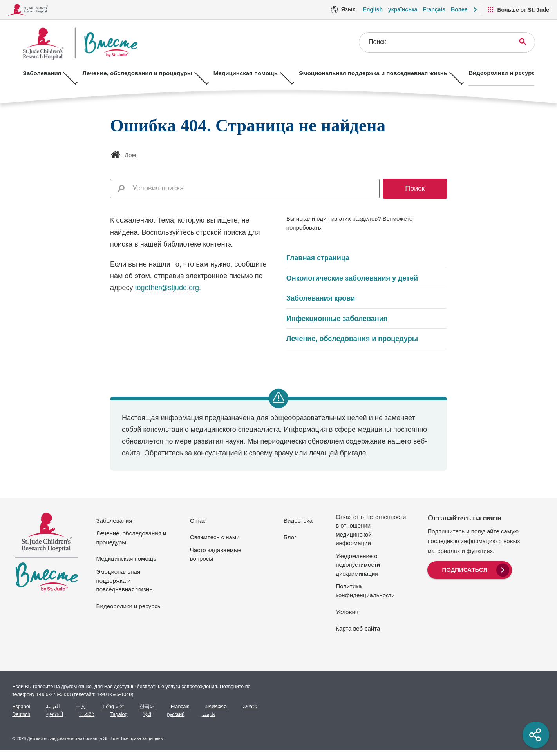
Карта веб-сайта (358, 628)
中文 (81, 707)
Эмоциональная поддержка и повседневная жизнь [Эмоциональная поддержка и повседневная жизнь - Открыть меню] (363, 73)
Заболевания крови (321, 298)
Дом (130, 155)
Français (180, 707)
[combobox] (253, 188)
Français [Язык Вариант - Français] (434, 9)
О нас (198, 521)
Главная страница (318, 258)
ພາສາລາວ (216, 707)
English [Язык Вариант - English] (373, 9)
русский (176, 714)
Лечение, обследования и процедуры (352, 339)
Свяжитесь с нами (215, 537)
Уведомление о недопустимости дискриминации (358, 565)
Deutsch (21, 714)
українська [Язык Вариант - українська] (403, 9)
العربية (53, 707)
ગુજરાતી (55, 714)
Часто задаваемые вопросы (216, 555)
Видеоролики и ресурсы (129, 606)
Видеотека (298, 521)
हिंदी (147, 714)
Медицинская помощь (126, 559)
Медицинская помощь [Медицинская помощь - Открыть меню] (239, 73)
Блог (290, 537)
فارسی (208, 714)
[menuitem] (469, 569)
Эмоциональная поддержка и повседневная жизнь (124, 580)
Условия (347, 612)
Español (21, 707)
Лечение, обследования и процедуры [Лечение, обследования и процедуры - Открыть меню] (134, 73)
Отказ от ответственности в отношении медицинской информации (371, 530)
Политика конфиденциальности (365, 591)
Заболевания (114, 521)
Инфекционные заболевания (337, 319)
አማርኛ (250, 707)
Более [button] (459, 9)
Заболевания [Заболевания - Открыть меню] (42, 73)
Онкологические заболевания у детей (352, 278)
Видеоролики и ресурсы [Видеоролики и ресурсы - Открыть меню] (491, 73)
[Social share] (536, 735)
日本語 (87, 714)
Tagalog (119, 714)
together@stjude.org (167, 288)
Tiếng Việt (113, 707)
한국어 (147, 707)
